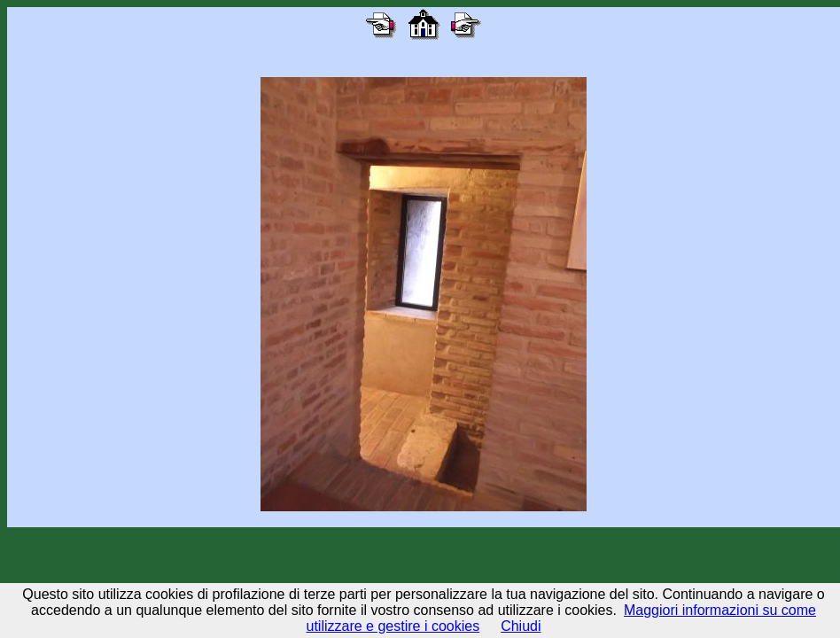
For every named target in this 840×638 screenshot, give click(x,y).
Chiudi (521, 626)
